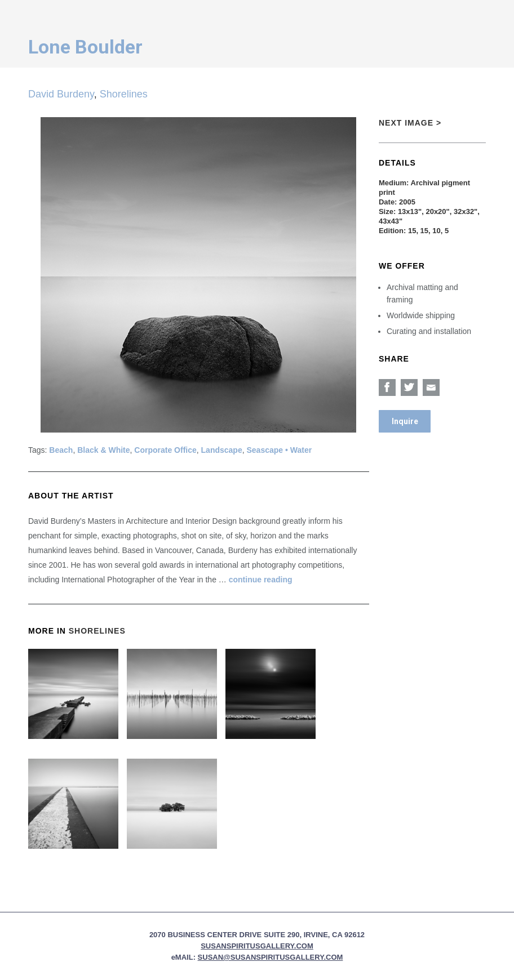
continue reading (261, 580)
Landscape (222, 450)
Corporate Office (165, 450)
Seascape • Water (279, 450)
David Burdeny (61, 94)
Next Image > (410, 123)
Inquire (405, 421)
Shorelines (124, 94)
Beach (61, 450)
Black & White (103, 450)
